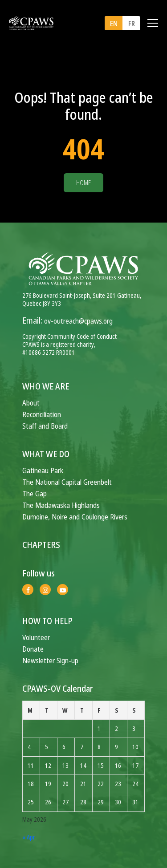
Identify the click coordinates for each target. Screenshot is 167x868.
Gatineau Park (43, 470)
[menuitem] (114, 23)
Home (83, 183)
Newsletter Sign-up (50, 660)
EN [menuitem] (114, 24)
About (31, 403)
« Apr (29, 837)
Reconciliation (42, 414)
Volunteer (36, 637)
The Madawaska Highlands (61, 505)
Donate (33, 649)
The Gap (35, 493)
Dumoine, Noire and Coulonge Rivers (75, 517)
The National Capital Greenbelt (67, 482)
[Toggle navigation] (153, 23)
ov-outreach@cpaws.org (78, 321)
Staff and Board (45, 426)
